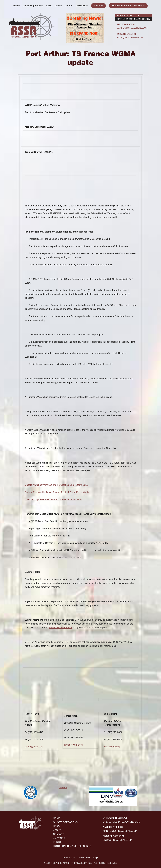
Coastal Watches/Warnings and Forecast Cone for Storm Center (57, 485)
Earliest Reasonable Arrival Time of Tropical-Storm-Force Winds (57, 492)
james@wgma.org (73, 745)
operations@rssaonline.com (134, 19)
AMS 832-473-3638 (126, 24)
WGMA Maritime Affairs (61, 628)
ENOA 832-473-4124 (126, 34)
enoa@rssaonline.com (130, 38)
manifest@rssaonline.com (132, 28)
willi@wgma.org (112, 747)
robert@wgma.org (34, 747)
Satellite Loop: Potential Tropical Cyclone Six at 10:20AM (53, 499)
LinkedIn (63, 788)
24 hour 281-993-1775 (128, 15)
